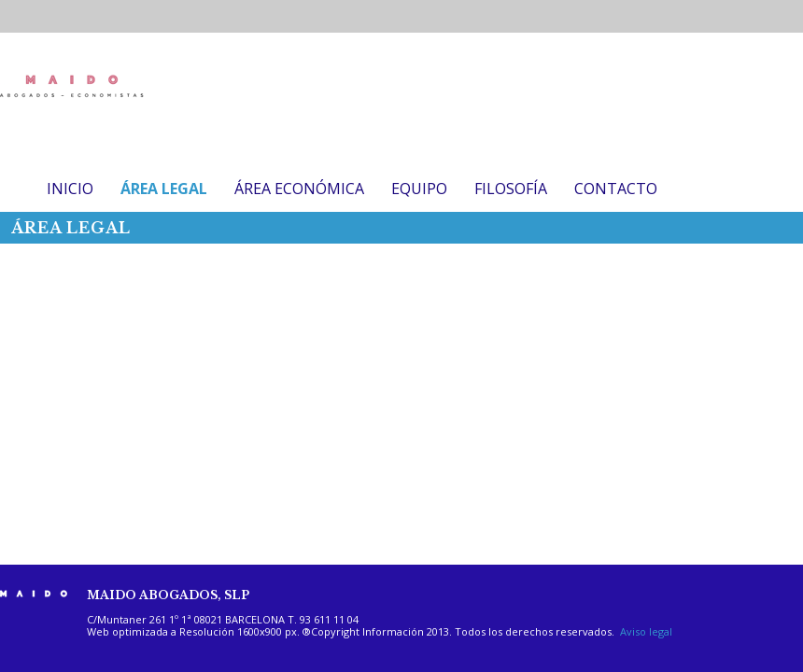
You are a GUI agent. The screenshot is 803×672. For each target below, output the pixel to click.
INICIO (70, 189)
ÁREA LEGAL (164, 189)
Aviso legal (646, 631)
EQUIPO (419, 189)
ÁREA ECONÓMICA (299, 189)
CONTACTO (616, 189)
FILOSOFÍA (511, 189)
